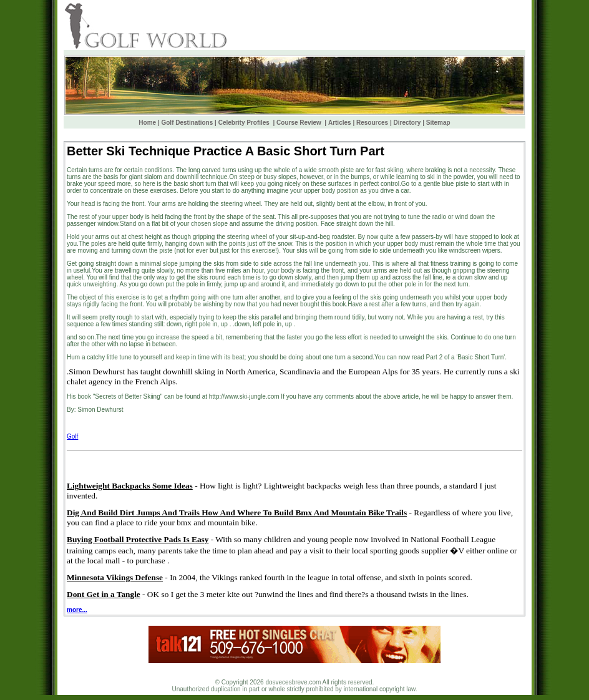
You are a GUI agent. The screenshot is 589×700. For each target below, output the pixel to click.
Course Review (299, 123)
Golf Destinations (187, 123)
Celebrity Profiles (245, 123)
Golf (72, 436)
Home (147, 123)
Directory (407, 123)
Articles (340, 123)
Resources (372, 123)
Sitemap (438, 123)
